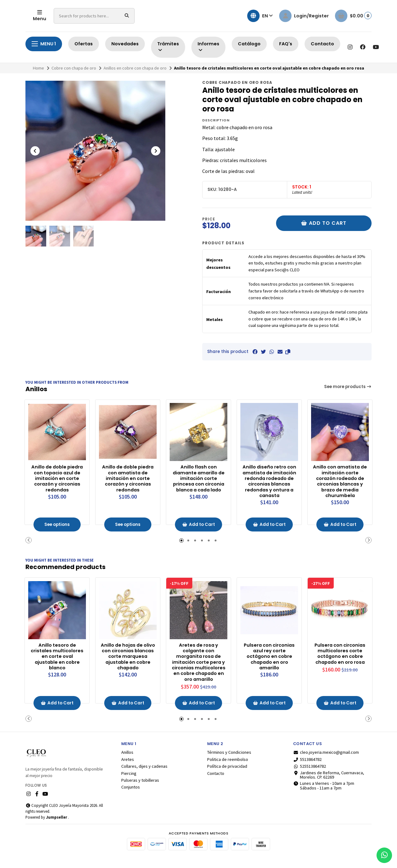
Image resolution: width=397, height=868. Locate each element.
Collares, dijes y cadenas (144, 775)
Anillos (127, 762)
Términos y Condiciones (229, 762)
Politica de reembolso (228, 768)
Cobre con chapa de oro (74, 68)
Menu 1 (44, 44)
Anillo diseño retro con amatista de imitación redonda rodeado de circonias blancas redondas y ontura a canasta (269, 484)
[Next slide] (156, 151)
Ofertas (84, 44)
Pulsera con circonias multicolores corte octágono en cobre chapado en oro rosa (340, 660)
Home (38, 68)
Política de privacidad (227, 775)
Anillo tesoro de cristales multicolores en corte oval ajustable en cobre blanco (57, 657)
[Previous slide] (35, 151)
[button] (288, 352)
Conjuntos (131, 796)
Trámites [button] (168, 47)
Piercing (129, 782)
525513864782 (310, 775)
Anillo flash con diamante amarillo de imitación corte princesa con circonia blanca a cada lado (198, 481)
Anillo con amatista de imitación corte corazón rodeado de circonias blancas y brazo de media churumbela (340, 481)
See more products (348, 387)
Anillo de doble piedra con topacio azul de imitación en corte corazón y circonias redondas (57, 478)
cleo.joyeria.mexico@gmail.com (326, 762)
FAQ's (286, 44)
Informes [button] (208, 47)
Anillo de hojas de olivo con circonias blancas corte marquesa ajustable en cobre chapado (128, 657)
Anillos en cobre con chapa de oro (135, 68)
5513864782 (307, 768)
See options (57, 526)
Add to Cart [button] (199, 526)
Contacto (322, 44)
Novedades (125, 44)
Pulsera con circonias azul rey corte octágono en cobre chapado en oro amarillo (269, 657)
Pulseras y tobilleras (140, 789)
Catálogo (249, 44)
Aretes (128, 768)
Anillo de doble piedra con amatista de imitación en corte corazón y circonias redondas (128, 478)
